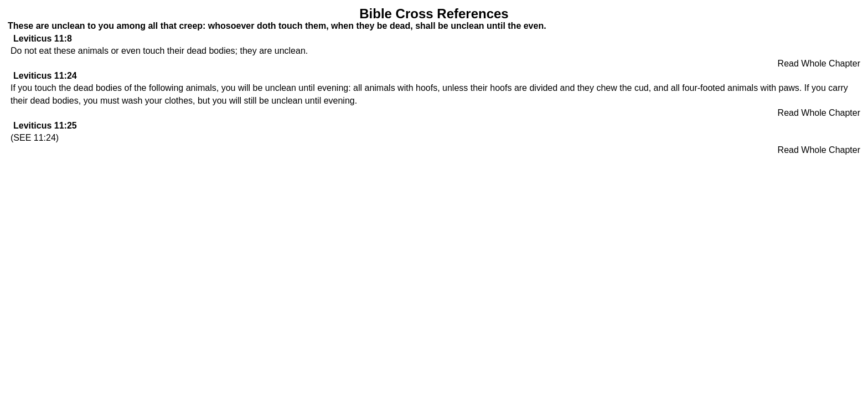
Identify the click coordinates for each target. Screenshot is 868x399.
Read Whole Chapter (819, 63)
